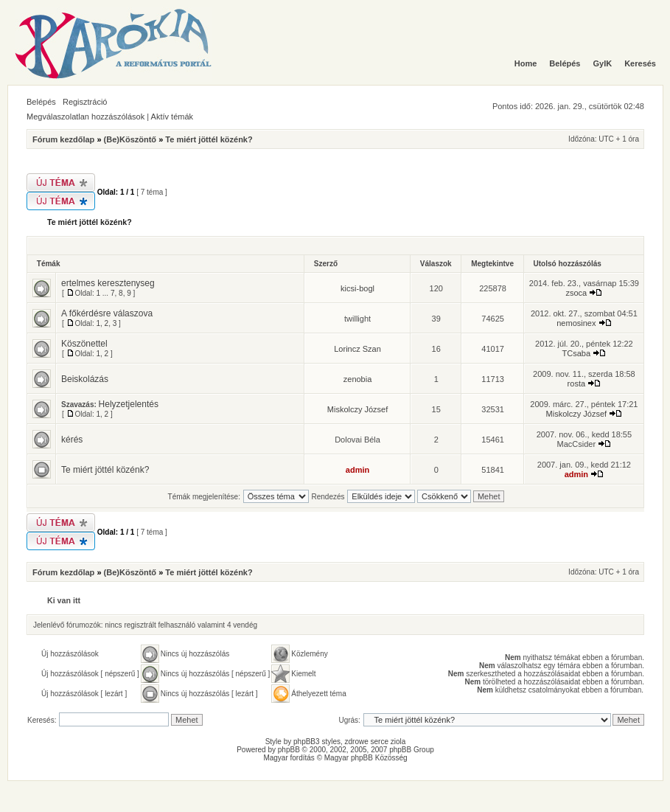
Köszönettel (84, 344)
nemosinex (576, 323)
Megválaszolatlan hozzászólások (86, 117)
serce (380, 742)
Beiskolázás (85, 379)
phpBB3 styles (317, 742)
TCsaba (577, 353)
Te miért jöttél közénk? (209, 139)
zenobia (358, 379)
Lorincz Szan (357, 349)
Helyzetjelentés (129, 404)
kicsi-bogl (357, 288)
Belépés (41, 102)
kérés (72, 440)
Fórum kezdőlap (63, 139)
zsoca (576, 293)
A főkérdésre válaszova (107, 313)
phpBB (289, 750)
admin (357, 470)
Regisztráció (85, 102)
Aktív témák (172, 117)
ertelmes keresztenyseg (108, 283)
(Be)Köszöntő (130, 139)
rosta (576, 384)
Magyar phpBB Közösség (366, 758)
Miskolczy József (358, 409)
